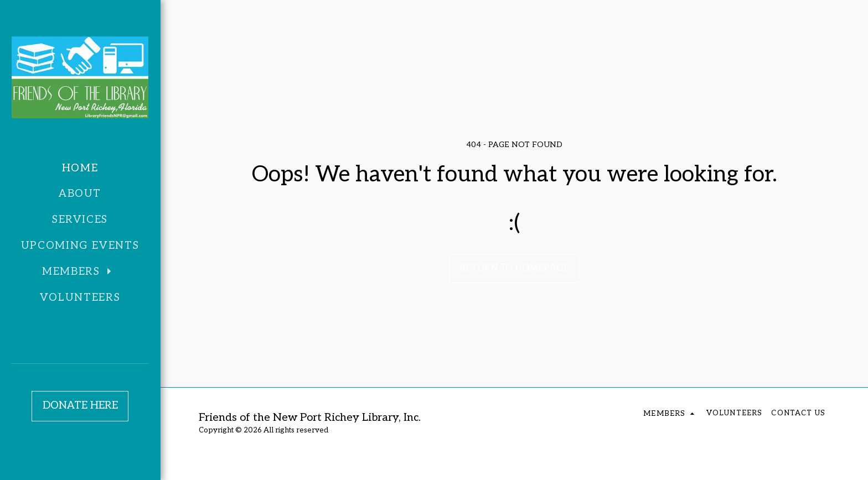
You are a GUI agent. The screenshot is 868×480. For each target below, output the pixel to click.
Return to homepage (514, 268)
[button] (80, 272)
